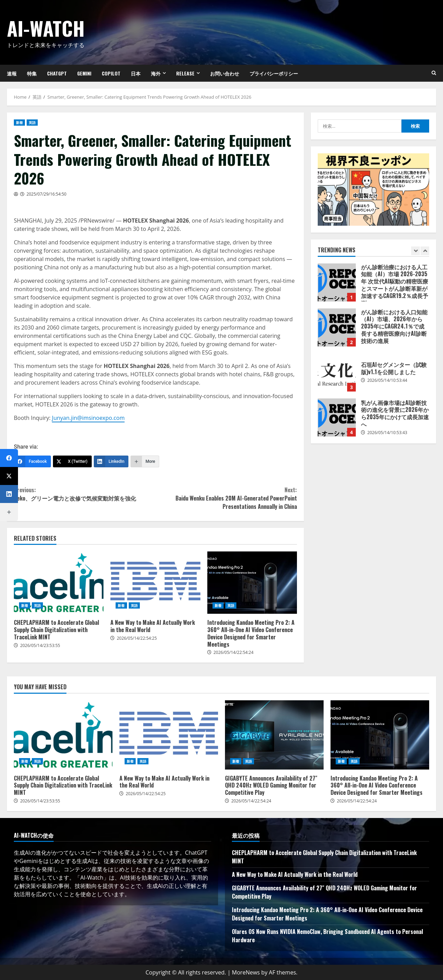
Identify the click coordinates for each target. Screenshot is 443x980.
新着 (19, 123)
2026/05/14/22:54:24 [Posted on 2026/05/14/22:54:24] (234, 652)
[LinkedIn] (111, 461)
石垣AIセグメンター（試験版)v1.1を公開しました (337, 372)
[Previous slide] (415, 251)
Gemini (84, 73)
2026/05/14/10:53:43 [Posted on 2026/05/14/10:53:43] (387, 433)
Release (185, 73)
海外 (156, 73)
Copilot (111, 73)
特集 (32, 73)
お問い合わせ (225, 73)
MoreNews (246, 972)
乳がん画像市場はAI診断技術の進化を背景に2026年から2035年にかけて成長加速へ (337, 417)
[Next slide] (425, 251)
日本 (136, 73)
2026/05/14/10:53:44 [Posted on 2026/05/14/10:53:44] (387, 380)
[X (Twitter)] (72, 461)
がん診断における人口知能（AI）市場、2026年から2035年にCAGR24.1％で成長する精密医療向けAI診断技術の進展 (337, 327)
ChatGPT (57, 73)
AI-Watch (46, 28)
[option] (373, 286)
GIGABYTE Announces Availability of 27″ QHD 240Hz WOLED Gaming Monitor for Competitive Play (274, 735)
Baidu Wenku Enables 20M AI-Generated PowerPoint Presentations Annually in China (226, 498)
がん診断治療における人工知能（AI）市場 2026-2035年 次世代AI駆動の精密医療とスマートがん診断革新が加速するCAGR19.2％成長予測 (337, 282)
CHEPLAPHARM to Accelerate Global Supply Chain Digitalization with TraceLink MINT (59, 583)
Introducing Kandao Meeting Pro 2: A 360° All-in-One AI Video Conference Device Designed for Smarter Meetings (252, 583)
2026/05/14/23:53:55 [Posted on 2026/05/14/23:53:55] (40, 645)
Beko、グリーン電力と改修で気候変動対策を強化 (85, 494)
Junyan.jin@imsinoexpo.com (88, 418)
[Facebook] (32, 461)
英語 (32, 123)
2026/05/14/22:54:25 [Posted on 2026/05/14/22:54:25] (137, 638)
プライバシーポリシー (274, 73)
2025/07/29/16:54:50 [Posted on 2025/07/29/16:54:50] (46, 194)
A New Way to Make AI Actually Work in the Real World (155, 583)
